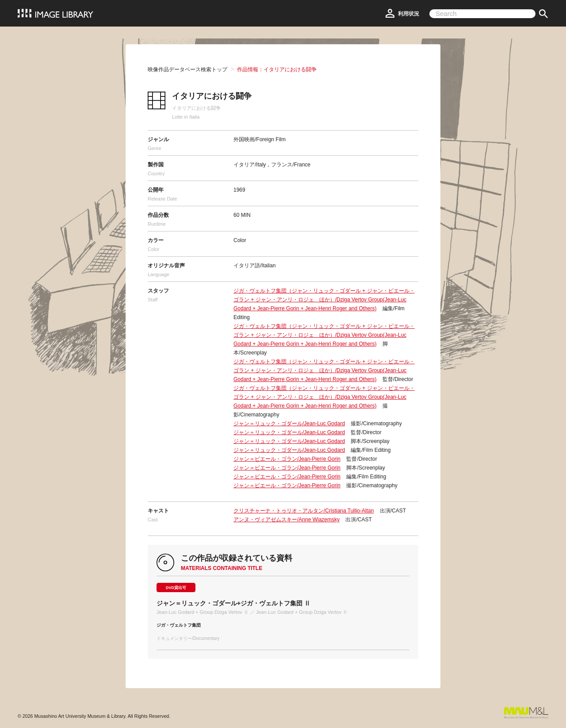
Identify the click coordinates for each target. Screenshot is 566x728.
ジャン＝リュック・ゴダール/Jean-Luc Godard (289, 424)
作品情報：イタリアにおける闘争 (277, 69)
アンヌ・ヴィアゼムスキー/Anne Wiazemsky (287, 520)
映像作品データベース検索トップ (187, 69)
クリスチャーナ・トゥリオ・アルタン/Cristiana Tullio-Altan (304, 511)
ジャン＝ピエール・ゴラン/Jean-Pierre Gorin (287, 459)
